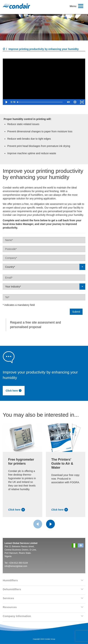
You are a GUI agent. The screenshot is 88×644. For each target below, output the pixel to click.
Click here (14, 391)
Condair (16, 6)
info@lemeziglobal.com (16, 566)
